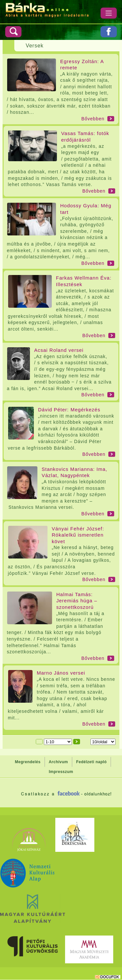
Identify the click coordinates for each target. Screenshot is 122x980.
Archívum (58, 762)
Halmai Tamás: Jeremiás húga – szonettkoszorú (77, 601)
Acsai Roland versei (59, 350)
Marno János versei (61, 673)
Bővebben (93, 119)
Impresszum (61, 772)
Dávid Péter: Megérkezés (69, 410)
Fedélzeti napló (91, 762)
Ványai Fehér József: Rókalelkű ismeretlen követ (78, 535)
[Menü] (109, 13)
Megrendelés (28, 762)
